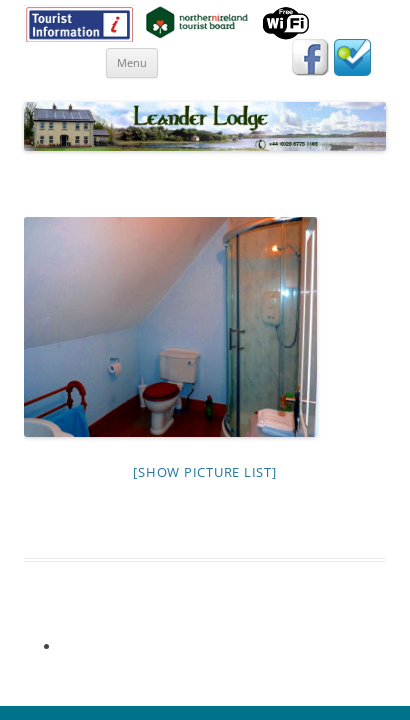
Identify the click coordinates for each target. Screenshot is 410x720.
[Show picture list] (204, 472)
